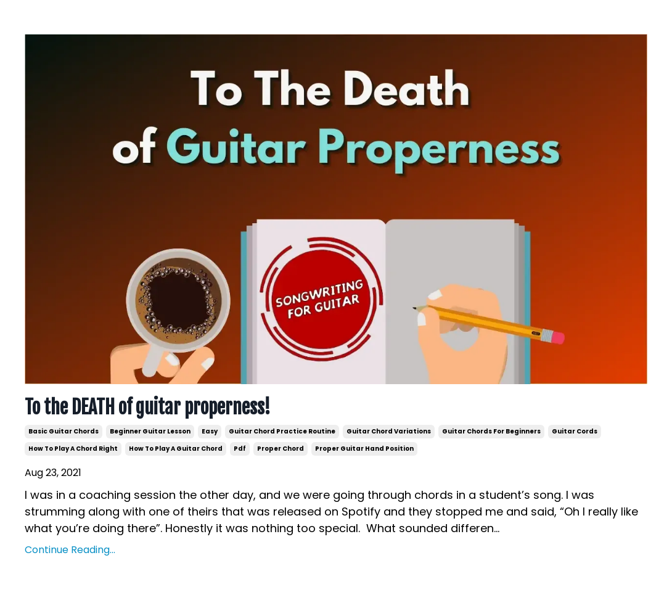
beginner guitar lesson (150, 431)
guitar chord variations (389, 431)
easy (210, 431)
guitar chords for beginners (491, 431)
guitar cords (575, 431)
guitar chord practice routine (282, 431)
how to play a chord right (73, 449)
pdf (240, 449)
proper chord (281, 449)
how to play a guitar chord (176, 449)
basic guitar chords (64, 431)
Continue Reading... (70, 550)
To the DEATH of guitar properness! (148, 408)
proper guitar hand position (364, 449)
